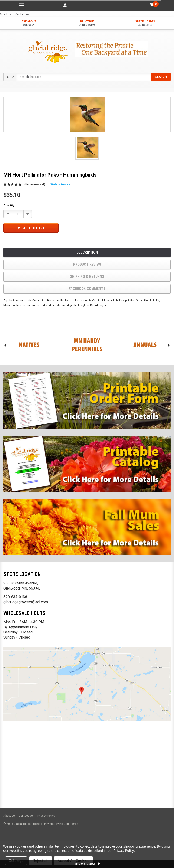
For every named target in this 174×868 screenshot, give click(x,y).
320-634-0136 (15, 597)
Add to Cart (31, 228)
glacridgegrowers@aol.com (26, 602)
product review (87, 264)
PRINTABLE (87, 23)
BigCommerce (68, 824)
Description (87, 252)
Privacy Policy (46, 816)
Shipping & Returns (87, 277)
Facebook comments (87, 289)
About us (9, 816)
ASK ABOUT (29, 23)
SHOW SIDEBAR (87, 864)
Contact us (22, 14)
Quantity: (9, 206)
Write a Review (60, 184)
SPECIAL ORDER (145, 23)
